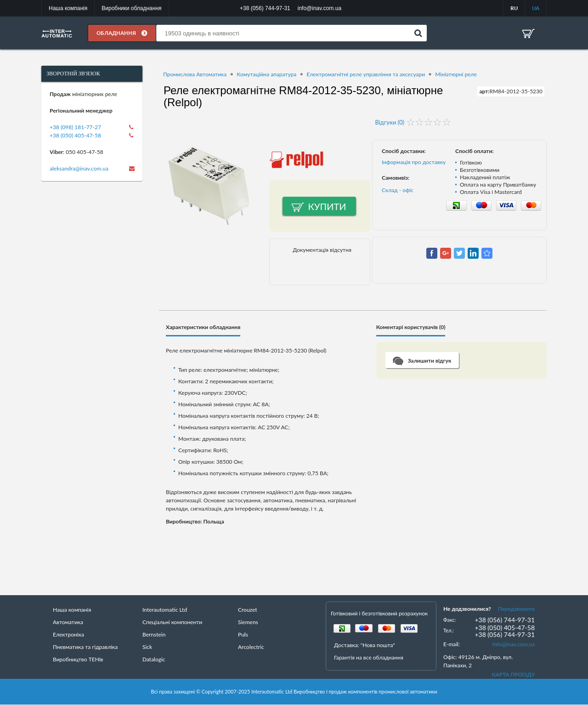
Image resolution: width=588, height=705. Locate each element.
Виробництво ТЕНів (78, 659)
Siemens (248, 622)
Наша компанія (68, 8)
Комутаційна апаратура (266, 74)
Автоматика (68, 622)
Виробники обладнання (131, 8)
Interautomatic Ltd (165, 610)
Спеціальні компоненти (172, 622)
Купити (327, 206)
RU (514, 8)
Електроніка (68, 634)
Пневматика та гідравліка (85, 647)
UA (536, 8)
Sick (147, 647)
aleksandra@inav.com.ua (79, 168)
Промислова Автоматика (195, 74)
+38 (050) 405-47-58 (75, 135)
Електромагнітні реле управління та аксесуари (366, 74)
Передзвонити (516, 609)
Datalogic (154, 659)
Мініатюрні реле (456, 74)
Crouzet (248, 610)
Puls (243, 634)
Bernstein (154, 634)
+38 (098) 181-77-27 (75, 127)
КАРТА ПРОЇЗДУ (513, 674)
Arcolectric (251, 647)
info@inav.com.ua (514, 644)
